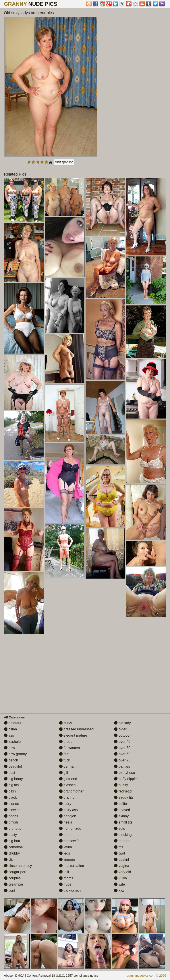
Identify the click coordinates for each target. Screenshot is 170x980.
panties (122, 766)
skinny (121, 816)
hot (64, 835)
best (10, 773)
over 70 (122, 760)
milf (64, 872)
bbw (10, 748)
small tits (123, 822)
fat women (70, 748)
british (11, 822)
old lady (122, 723)
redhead (123, 791)
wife (119, 884)
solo (120, 828)
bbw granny (15, 754)
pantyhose (124, 773)
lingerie (67, 860)
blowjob (12, 810)
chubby (12, 853)
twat (120, 853)
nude (65, 884)
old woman (70, 891)
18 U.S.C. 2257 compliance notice (75, 976)
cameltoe (13, 847)
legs (65, 853)
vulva (120, 878)
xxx (119, 891)
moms (66, 878)
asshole (12, 742)
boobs (11, 816)
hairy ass (68, 810)
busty (11, 835)
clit (8, 860)
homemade (70, 828)
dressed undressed (76, 729)
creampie (14, 884)
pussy (121, 785)
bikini (10, 791)
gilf (64, 773)
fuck (65, 760)
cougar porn (16, 872)
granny (67, 797)
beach (11, 760)
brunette (13, 828)
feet (64, 754)
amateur (13, 723)
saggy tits (124, 797)
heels (66, 822)
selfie (120, 804)
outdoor (122, 735)
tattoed (122, 841)
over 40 (122, 742)
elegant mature (73, 735)
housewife (69, 841)
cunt (10, 891)
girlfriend (68, 779)
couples (12, 878)
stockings (124, 835)
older (120, 729)
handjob (68, 816)
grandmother (71, 791)
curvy (66, 723)
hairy (65, 804)
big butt (12, 841)
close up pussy (18, 866)
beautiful (13, 766)
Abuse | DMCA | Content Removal (27, 976)
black (10, 797)
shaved (122, 810)
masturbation (72, 866)
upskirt (122, 860)
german (67, 766)
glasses (67, 785)
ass (9, 735)
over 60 (122, 754)
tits (119, 847)
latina (66, 847)
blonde (12, 804)
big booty (13, 779)
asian (11, 729)
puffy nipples (126, 779)
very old (122, 872)
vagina (122, 866)
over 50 (122, 748)
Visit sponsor (64, 162)
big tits (11, 785)
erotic (66, 742)
